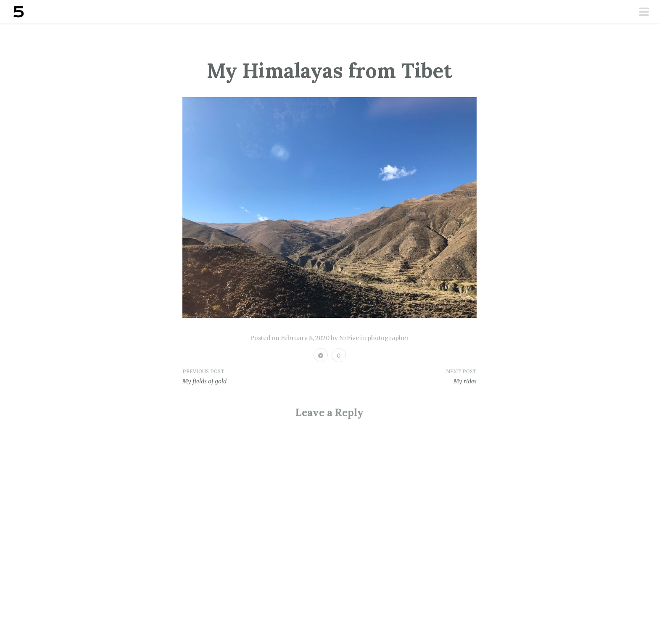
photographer (388, 338)
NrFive (349, 338)
